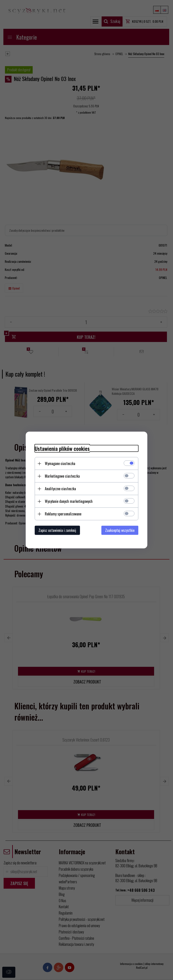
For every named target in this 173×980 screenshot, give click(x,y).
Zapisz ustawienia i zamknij (57, 530)
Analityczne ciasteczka (60, 489)
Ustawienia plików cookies (62, 448)
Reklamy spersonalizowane (63, 514)
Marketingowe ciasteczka (62, 476)
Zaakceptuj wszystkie (120, 530)
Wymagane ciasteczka (60, 463)
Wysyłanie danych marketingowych (69, 501)
